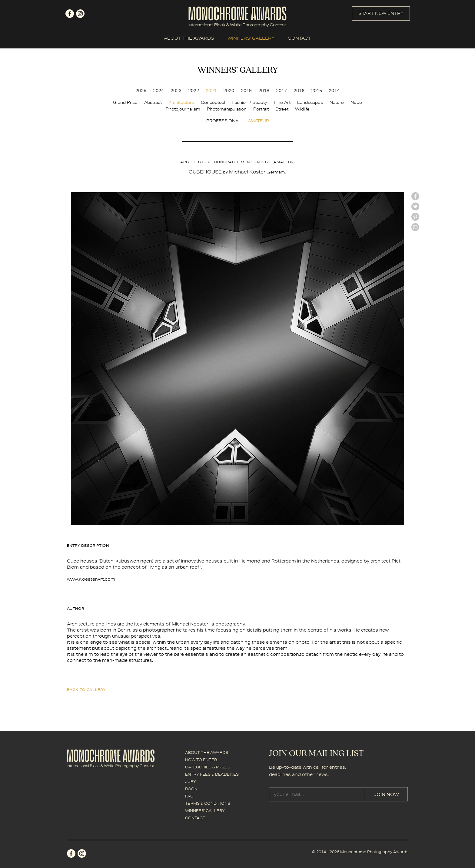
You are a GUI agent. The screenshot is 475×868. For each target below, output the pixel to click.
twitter (415, 206)
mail (415, 227)
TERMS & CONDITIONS (208, 803)
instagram (80, 14)
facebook (70, 14)
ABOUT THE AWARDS (189, 38)
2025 (141, 91)
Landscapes (310, 102)
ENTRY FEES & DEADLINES (212, 774)
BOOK (191, 789)
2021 (211, 91)
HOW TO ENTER (201, 760)
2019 (246, 91)
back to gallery (86, 690)
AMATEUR (258, 121)
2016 (299, 91)
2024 (158, 91)
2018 (264, 91)
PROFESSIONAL (224, 121)
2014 (334, 91)
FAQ (189, 796)
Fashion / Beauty (249, 102)
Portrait (261, 109)
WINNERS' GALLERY (251, 38)
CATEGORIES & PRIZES (208, 767)
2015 (317, 91)
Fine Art (282, 102)
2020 (229, 91)
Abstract (153, 102)
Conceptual (213, 102)
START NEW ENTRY (381, 13)
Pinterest (415, 217)
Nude (356, 102)
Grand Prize (125, 102)
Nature (337, 102)
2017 (281, 91)
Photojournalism (183, 109)
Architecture (181, 102)
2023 (176, 91)
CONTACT (299, 38)
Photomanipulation (227, 109)
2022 (194, 91)
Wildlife (302, 109)
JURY (191, 782)
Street (282, 109)
